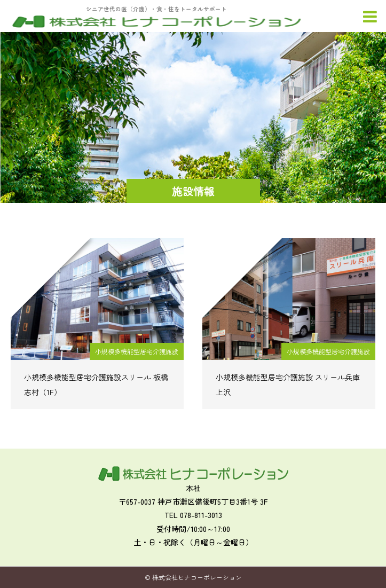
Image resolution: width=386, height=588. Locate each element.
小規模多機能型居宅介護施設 (137, 351)
